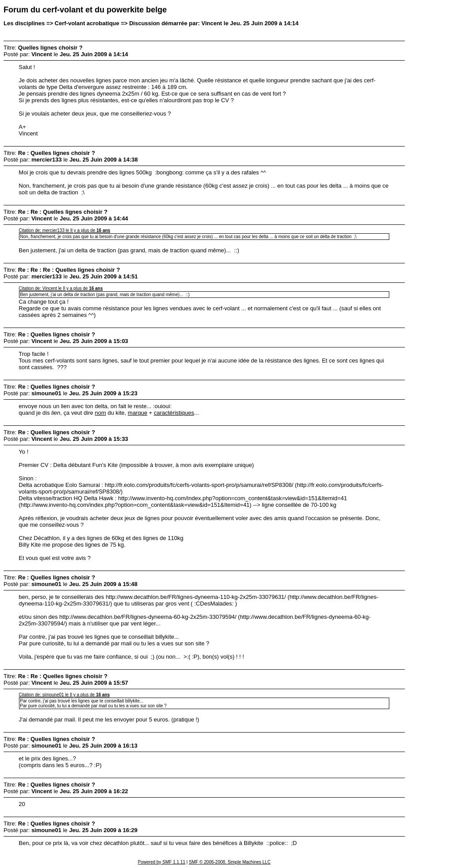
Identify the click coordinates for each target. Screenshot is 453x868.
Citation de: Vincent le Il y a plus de (61, 288)
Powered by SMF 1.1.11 (162, 862)
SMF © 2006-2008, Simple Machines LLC (230, 862)
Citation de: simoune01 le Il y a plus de (64, 695)
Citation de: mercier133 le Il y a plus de (64, 230)
